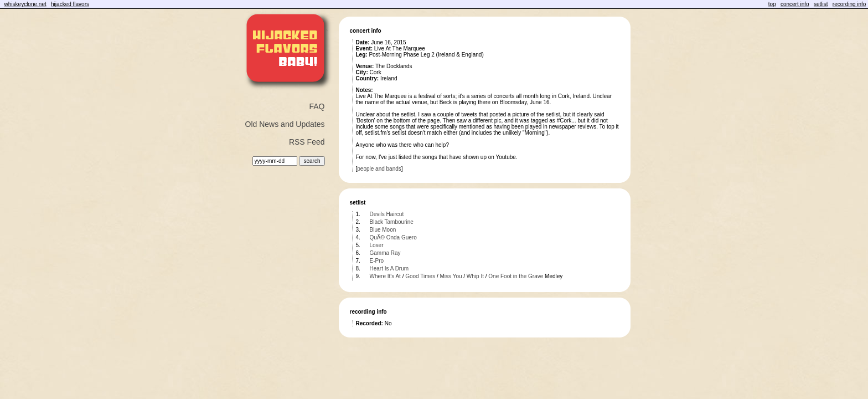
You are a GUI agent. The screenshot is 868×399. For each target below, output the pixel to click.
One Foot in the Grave (516, 276)
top (772, 4)
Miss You (451, 276)
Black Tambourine (392, 222)
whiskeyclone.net (25, 4)
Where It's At (385, 276)
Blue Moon (383, 230)
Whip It (475, 276)
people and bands (379, 169)
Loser (377, 245)
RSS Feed (307, 142)
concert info (795, 4)
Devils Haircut (387, 214)
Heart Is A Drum (389, 268)
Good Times (420, 276)
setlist (821, 4)
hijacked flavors (70, 4)
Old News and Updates (285, 124)
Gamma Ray (385, 253)
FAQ (317, 106)
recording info (849, 4)
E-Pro (377, 261)
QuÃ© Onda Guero (393, 237)
